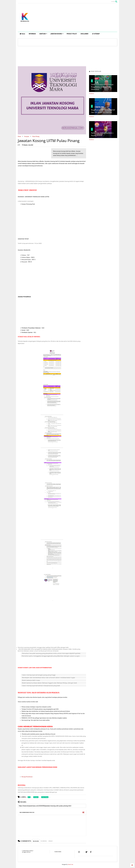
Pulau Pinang (36, 136)
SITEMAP (96, 34)
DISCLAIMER (84, 34)
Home (22, 34)
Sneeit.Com (70, 864)
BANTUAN (43, 34)
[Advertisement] (99, 17)
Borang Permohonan (27, 777)
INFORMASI (32, 34)
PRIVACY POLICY (72, 34)
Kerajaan (27, 136)
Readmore (92, 94)
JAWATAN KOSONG (57, 34)
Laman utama (58, 852)
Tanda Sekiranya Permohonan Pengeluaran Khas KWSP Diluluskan (102, 87)
